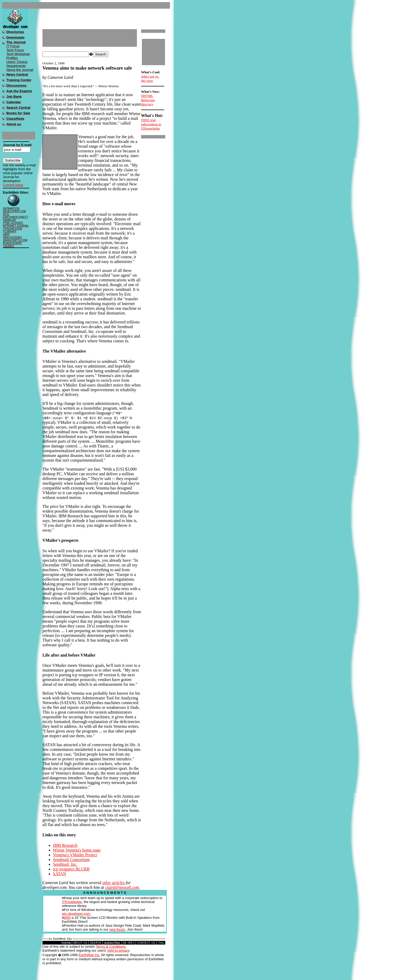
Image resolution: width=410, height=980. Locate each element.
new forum (117, 929)
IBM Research (65, 845)
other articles (114, 883)
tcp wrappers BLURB (71, 869)
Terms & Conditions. (111, 947)
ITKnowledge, (72, 902)
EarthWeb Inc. (89, 955)
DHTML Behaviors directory (148, 100)
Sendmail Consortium (71, 860)
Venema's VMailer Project (75, 855)
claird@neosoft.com (122, 887)
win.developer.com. (76, 914)
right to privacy (118, 950)
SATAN (60, 874)
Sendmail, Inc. (65, 864)
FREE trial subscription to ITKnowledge (151, 124)
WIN (67, 918)
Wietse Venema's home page (77, 850)
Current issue (13, 185)
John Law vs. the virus (150, 78)
